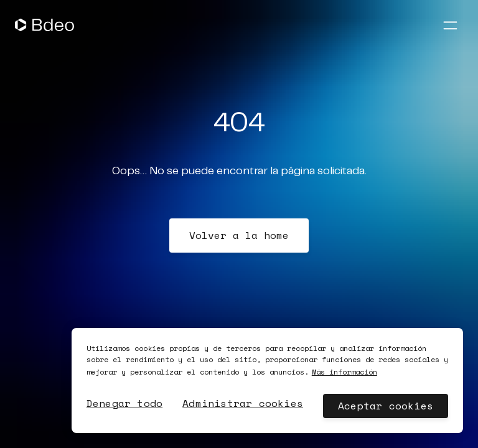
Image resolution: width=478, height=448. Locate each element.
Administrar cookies (243, 403)
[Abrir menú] (450, 25)
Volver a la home (239, 235)
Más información (344, 372)
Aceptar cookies (386, 406)
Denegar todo (124, 403)
